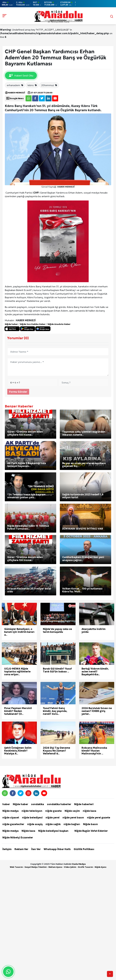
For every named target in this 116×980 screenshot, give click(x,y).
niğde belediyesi (32, 817)
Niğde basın (90, 824)
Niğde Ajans (101, 867)
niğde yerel (53, 817)
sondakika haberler (59, 804)
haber (6, 804)
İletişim (7, 849)
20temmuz (49, 85)
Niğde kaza (28, 831)
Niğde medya (10, 811)
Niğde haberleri (84, 804)
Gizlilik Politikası (84, 849)
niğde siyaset (11, 817)
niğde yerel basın (73, 817)
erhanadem (15, 85)
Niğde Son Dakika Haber (33, 324)
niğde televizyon (32, 811)
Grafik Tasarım (85, 867)
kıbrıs (32, 85)
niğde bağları (72, 824)
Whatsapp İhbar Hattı (57, 849)
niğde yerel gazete (99, 817)
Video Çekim (70, 867)
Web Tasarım (16, 867)
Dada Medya (79, 864)
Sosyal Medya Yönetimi (36, 867)
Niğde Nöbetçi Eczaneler (18, 837)
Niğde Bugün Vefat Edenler (91, 831)
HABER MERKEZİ (15, 93)
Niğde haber (11, 324)
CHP (36, 193)
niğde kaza (89, 811)
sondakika (38, 804)
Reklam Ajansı (55, 867)
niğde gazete (53, 811)
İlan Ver (36, 849)
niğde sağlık (53, 824)
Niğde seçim (72, 811)
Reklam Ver (21, 849)
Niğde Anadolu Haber (59, 324)
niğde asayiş (35, 824)
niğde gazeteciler (13, 824)
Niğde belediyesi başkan (53, 831)
